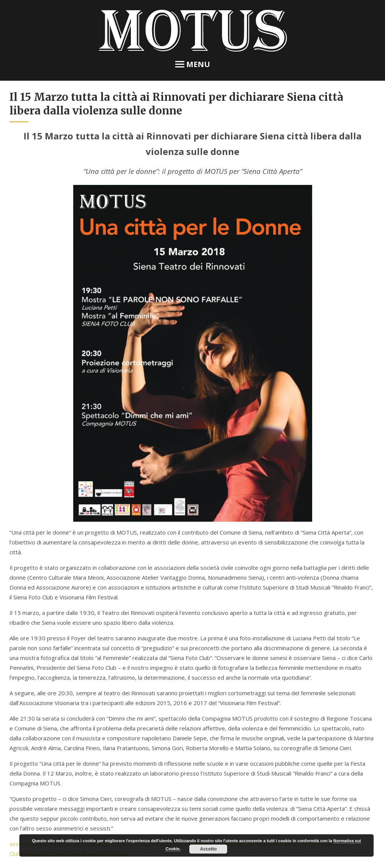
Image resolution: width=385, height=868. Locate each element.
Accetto (208, 849)
